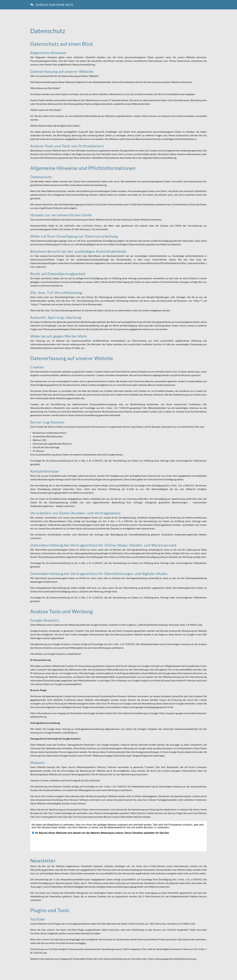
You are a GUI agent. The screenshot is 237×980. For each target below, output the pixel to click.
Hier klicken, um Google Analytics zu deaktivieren (56, 654)
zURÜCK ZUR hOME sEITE (52, 5)
